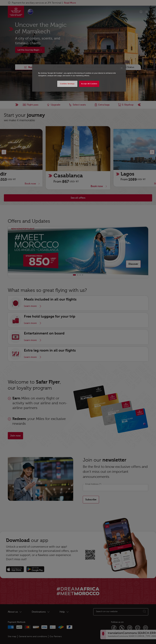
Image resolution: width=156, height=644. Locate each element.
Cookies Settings (67, 84)
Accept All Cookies (89, 84)
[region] (79, 78)
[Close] (122, 68)
